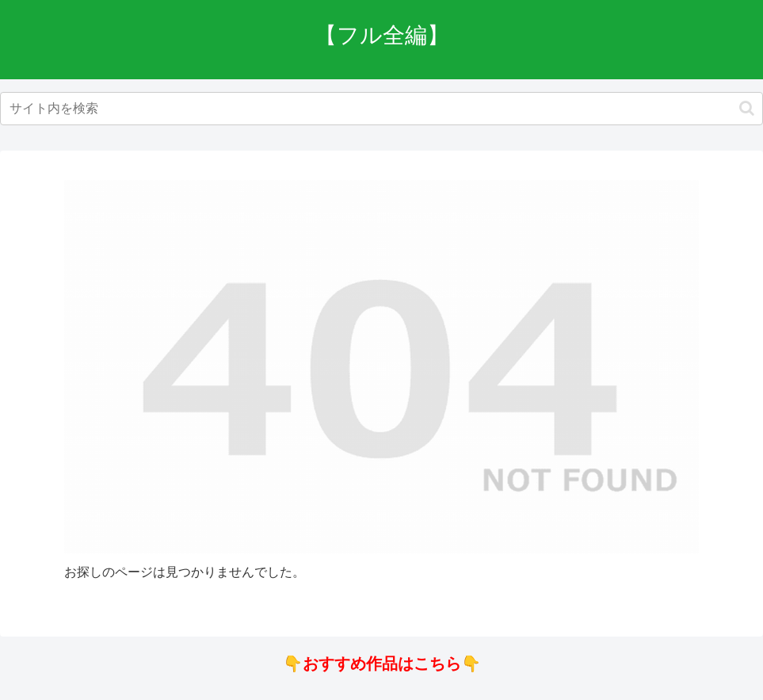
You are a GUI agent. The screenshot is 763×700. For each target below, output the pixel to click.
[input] (381, 109)
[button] (747, 108)
